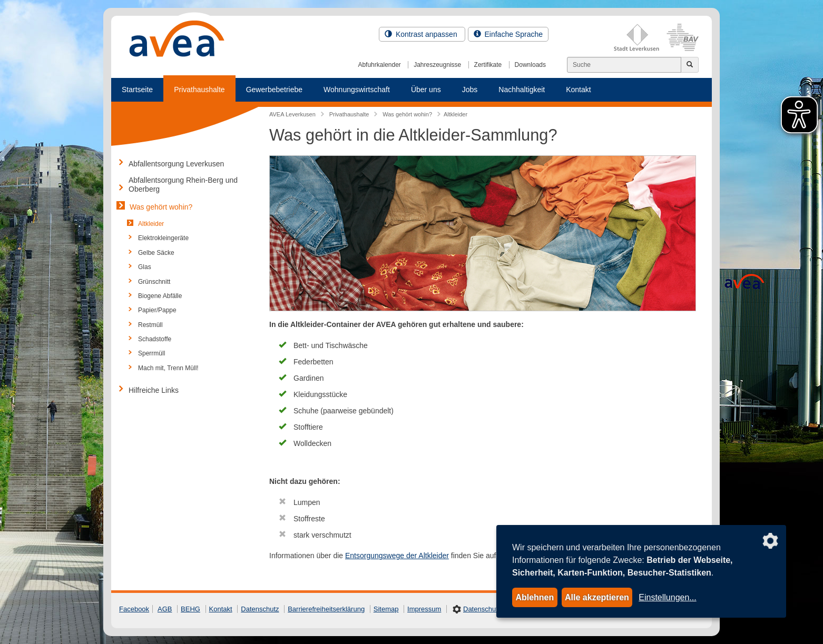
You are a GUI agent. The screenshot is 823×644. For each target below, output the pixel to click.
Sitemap (386, 609)
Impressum (424, 609)
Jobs (470, 90)
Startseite (137, 90)
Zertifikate (488, 65)
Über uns (426, 90)
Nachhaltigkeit (522, 90)
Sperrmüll (151, 353)
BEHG (190, 609)
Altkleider (151, 224)
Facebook (134, 609)
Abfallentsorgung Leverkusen (176, 164)
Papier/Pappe (157, 310)
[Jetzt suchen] (690, 65)
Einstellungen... (667, 597)
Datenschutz (260, 609)
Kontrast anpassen (422, 34)
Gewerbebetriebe (274, 90)
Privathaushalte (199, 90)
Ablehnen (535, 597)
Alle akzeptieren (597, 597)
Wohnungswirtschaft (357, 90)
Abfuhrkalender (379, 65)
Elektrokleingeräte (163, 238)
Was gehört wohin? (161, 207)
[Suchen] (624, 65)
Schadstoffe (155, 339)
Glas (145, 267)
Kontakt (578, 90)
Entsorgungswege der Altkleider (397, 556)
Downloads (530, 65)
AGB (165, 609)
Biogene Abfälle (160, 296)
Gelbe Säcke (156, 253)
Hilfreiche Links (154, 390)
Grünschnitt (154, 282)
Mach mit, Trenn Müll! (168, 368)
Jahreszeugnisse (437, 65)
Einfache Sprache (508, 34)
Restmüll (150, 325)
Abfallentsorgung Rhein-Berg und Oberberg (183, 185)
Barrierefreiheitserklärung (326, 609)
